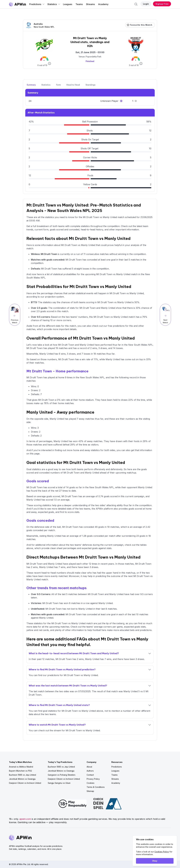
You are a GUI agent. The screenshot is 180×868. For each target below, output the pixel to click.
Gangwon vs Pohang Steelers (62, 775)
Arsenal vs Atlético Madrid (21, 767)
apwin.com (25, 819)
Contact (90, 775)
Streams (90, 4)
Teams (79, 4)
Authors (90, 771)
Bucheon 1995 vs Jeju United (22, 775)
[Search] (136, 4)
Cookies (90, 783)
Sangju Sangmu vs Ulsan (59, 783)
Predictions (37, 4)
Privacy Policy (93, 779)
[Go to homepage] (17, 4)
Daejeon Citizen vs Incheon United (25, 783)
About (89, 767)
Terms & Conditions (96, 787)
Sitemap (90, 791)
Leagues (68, 4)
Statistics (54, 4)
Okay (155, 861)
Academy (103, 4)
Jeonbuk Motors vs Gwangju (22, 779)
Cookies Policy (162, 852)
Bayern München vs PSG (20, 771)
